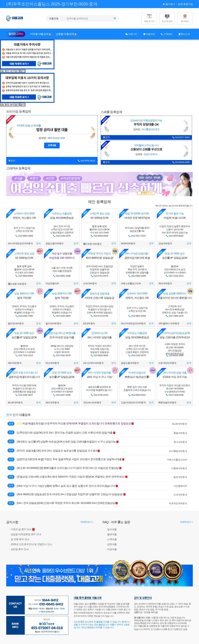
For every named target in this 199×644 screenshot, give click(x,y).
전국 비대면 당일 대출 (62, 335)
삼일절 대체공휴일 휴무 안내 (26, 534)
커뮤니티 (131, 34)
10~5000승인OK (99, 216)
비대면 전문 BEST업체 (137, 216)
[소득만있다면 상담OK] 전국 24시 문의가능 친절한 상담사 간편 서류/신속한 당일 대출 (65, 433)
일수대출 (112, 529)
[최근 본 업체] (167, 18)
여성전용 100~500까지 (62, 256)
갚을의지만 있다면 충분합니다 (175, 296)
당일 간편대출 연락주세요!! (175, 335)
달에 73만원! (24, 296)
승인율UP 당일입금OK (175, 256)
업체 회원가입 (185, 4)
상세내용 (52, 145)
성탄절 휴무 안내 (20, 549)
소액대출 (112, 539)
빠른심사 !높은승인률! (137, 375)
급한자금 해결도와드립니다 (24, 375)
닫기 (23, 71)
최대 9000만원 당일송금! (99, 256)
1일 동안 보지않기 (10, 71)
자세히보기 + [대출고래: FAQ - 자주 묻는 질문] (186, 522)
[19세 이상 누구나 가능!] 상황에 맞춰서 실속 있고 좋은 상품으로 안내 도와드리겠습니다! (66, 486)
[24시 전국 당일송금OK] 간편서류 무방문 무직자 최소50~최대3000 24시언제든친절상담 (66, 503)
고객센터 (167, 34)
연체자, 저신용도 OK (24, 216)
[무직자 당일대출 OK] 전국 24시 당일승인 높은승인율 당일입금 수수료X (57, 451)
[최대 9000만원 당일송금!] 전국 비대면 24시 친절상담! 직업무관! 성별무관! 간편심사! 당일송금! (70, 494)
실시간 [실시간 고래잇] (16, 34)
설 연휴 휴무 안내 (20, 539)
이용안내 (149, 34)
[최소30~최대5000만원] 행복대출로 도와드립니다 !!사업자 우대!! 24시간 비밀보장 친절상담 (68, 468)
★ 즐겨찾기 (169, 4)
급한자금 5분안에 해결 (137, 256)
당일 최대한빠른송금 (62, 216)
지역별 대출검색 (40, 34)
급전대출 (112, 544)
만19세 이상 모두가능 (175, 375)
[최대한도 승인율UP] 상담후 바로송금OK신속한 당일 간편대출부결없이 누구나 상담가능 (66, 442)
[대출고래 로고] (18, 18)
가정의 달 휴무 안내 (21, 529)
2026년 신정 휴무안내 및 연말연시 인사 (31, 544)
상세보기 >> (147, 193)
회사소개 (184, 34)
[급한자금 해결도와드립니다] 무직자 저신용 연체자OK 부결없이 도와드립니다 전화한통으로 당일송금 (74, 423)
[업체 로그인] (149, 18)
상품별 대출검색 (66, 34)
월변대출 (112, 534)
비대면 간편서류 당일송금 (99, 296)
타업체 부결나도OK (175, 216)
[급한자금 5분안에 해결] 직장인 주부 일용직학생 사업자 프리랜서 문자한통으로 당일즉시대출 (69, 459)
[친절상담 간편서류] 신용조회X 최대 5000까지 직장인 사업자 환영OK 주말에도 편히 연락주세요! (71, 477)
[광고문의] (185, 18)
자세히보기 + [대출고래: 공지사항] (87, 522)
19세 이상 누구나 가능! (99, 375)
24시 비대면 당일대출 (99, 335)
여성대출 (112, 549)
